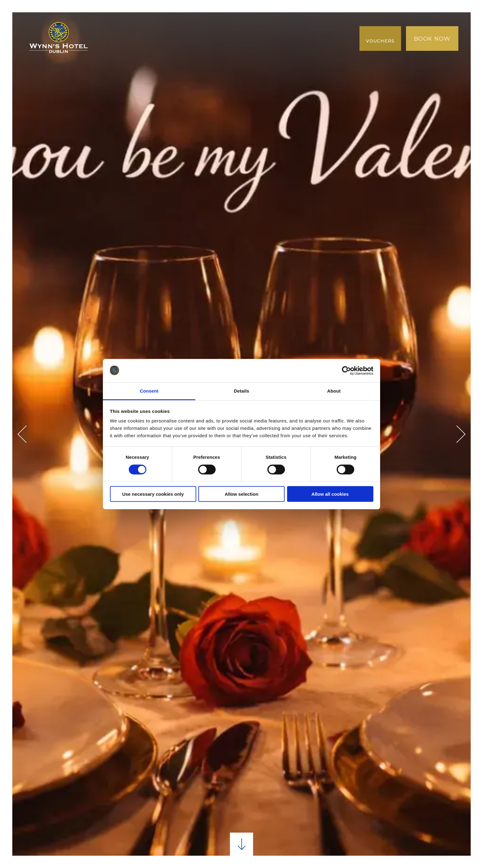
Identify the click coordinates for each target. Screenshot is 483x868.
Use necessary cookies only (153, 494)
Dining (176, 30)
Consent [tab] (149, 391)
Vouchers (380, 41)
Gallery (207, 46)
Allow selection (241, 494)
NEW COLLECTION (258, 46)
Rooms (144, 30)
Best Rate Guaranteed (144, 46)
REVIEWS (310, 46)
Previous (26, 434)
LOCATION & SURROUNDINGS (294, 30)
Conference (218, 30)
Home (114, 30)
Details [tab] (241, 391)
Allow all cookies (330, 494)
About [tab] (334, 391)
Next (457, 434)
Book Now (432, 39)
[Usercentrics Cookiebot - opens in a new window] (346, 371)
